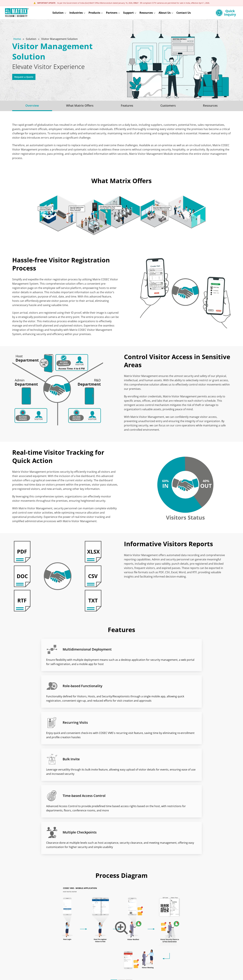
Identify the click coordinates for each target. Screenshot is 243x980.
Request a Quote (27, 78)
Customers (168, 105)
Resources (210, 105)
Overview (32, 105)
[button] (114, 855)
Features (127, 105)
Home (17, 39)
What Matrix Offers (80, 105)
